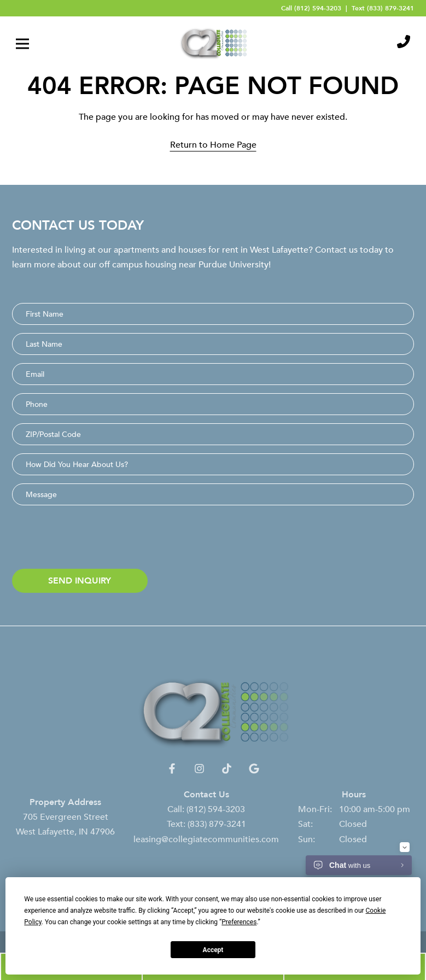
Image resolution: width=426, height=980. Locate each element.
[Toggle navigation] (22, 44)
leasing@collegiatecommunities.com (206, 846)
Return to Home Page (213, 144)
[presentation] (95, 539)
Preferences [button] (239, 922)
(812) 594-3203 (318, 8)
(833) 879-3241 (390, 8)
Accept (213, 950)
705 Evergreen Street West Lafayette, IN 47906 (65, 831)
